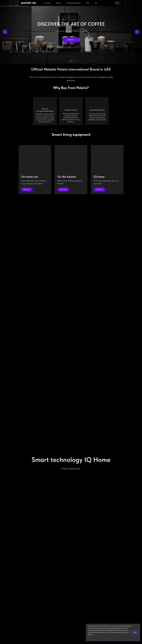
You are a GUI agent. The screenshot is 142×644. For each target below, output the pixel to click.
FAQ (88, 3)
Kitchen (58, 3)
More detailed (92, 639)
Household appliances (73, 3)
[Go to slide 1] (70, 61)
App (96, 3)
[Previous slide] (5, 32)
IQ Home (48, 3)
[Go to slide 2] (72, 61)
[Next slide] (137, 32)
